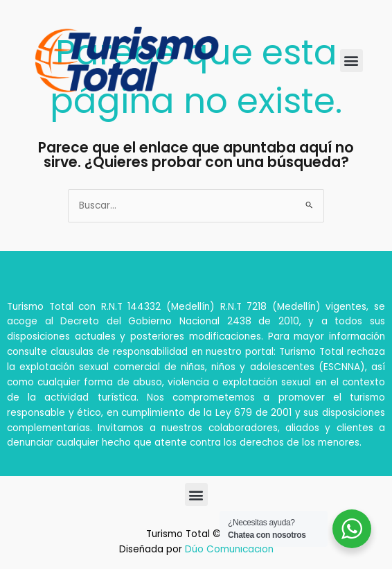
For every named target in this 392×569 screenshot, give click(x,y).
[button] (351, 61)
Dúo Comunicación (229, 549)
